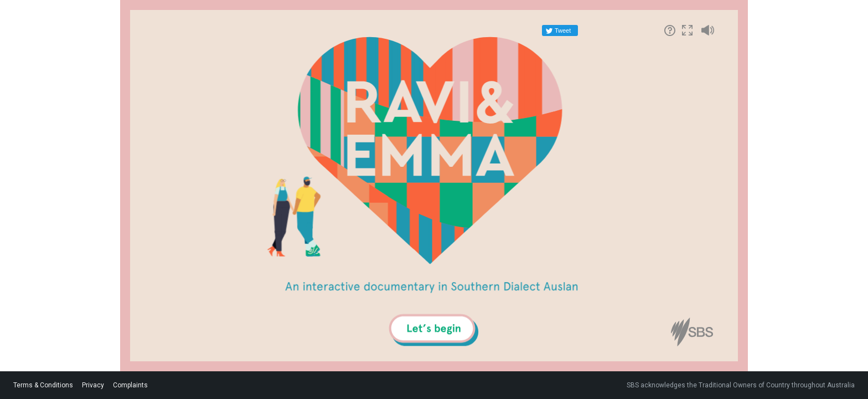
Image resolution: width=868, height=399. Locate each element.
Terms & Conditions (43, 385)
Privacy (93, 385)
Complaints (130, 385)
